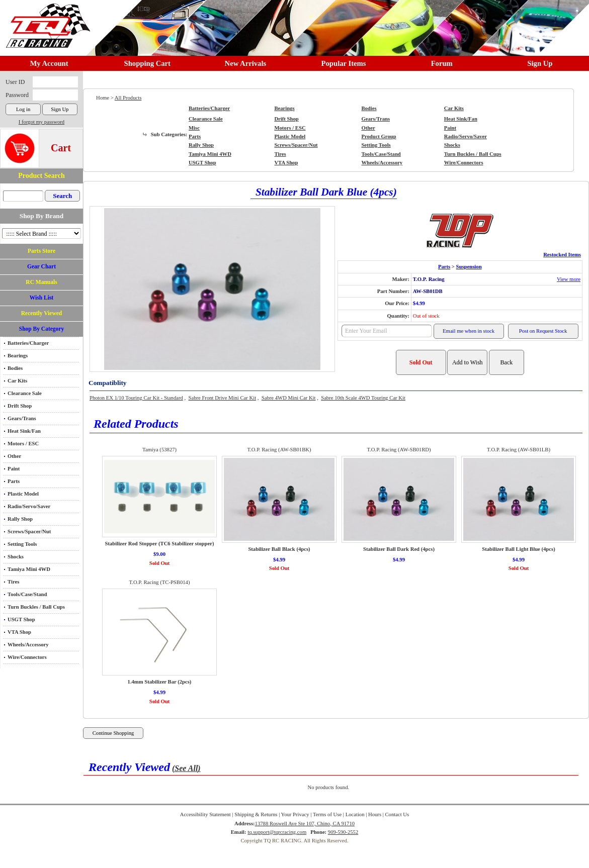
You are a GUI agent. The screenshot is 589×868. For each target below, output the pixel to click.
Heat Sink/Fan (24, 431)
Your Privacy (295, 814)
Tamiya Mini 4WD (29, 569)
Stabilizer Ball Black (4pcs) (279, 549)
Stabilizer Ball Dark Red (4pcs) (399, 549)
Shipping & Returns (256, 814)
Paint (14, 469)
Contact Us (397, 814)
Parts (14, 481)
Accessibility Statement (205, 814)
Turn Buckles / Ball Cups (36, 607)
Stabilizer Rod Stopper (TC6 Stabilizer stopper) (160, 544)
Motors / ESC (23, 444)
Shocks (16, 557)
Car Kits (17, 381)
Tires (13, 582)
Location (355, 814)
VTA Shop (19, 632)
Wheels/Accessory (28, 645)
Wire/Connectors (27, 657)
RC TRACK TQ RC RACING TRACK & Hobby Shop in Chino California (45, 21)
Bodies (15, 368)
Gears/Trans (22, 418)
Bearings (18, 356)
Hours (375, 814)
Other (14, 456)
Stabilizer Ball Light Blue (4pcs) (518, 549)
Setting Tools (22, 544)
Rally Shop (20, 519)
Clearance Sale (25, 393)
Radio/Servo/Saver (29, 506)
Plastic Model (23, 494)
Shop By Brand (41, 216)
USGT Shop (21, 619)
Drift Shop (20, 406)
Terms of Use (327, 814)
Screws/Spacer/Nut (29, 532)
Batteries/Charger (28, 343)
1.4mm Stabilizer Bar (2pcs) (160, 682)
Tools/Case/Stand (27, 594)
